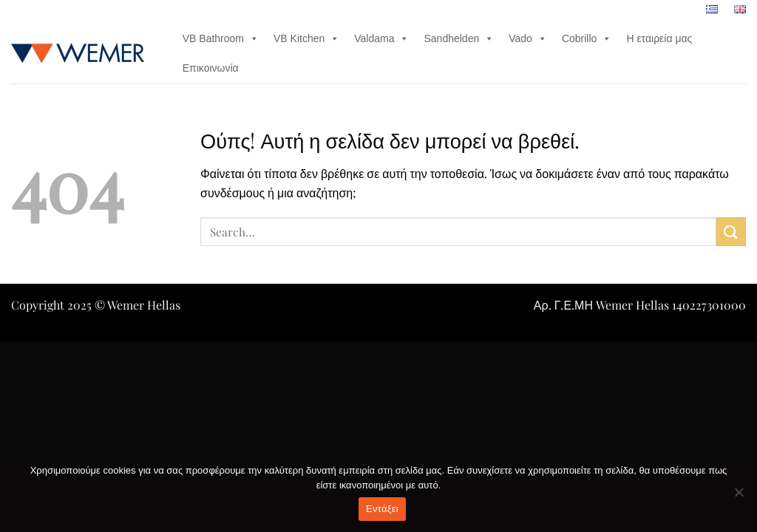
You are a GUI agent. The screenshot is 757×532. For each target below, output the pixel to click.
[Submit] (731, 232)
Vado (528, 38)
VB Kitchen (306, 38)
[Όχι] (739, 497)
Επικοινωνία (211, 68)
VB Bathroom (221, 38)
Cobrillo (587, 38)
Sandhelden (459, 38)
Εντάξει (382, 509)
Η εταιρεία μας (659, 38)
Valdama (381, 38)
